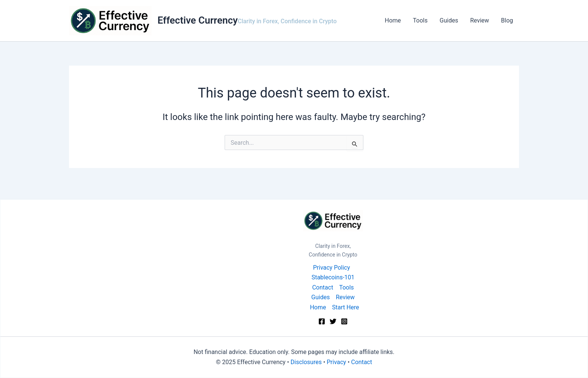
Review (480, 20)
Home (393, 20)
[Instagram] (344, 321)
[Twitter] (333, 321)
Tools (420, 20)
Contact (322, 287)
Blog (507, 20)
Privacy (336, 362)
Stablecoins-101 (333, 277)
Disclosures (306, 362)
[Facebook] (322, 321)
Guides (449, 20)
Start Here (345, 307)
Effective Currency (198, 20)
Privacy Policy (332, 268)
